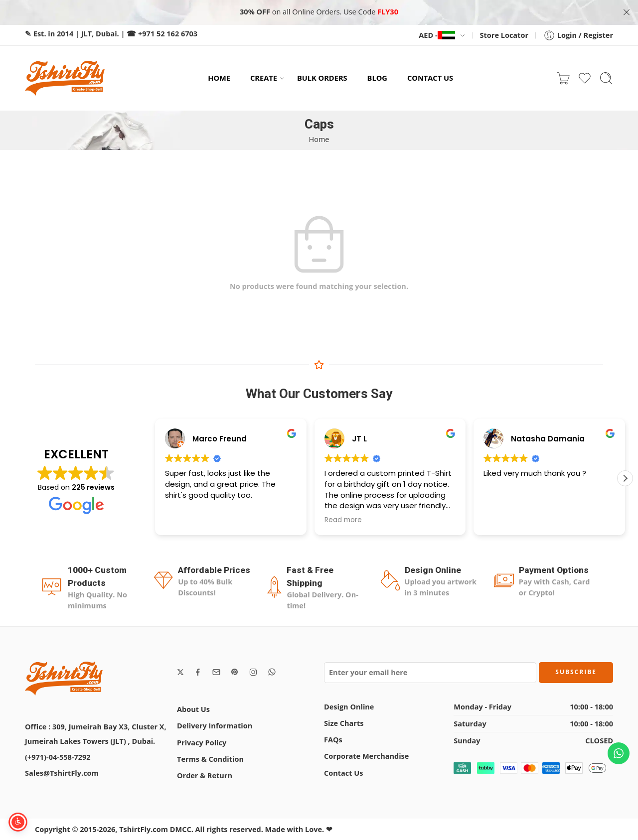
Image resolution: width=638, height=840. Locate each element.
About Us (193, 709)
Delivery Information (215, 726)
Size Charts (344, 723)
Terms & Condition (210, 759)
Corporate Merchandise (366, 756)
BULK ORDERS (322, 78)
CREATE (264, 78)
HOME (219, 78)
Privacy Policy (202, 743)
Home (319, 139)
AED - (437, 35)
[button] (625, 478)
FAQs (333, 740)
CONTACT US (430, 78)
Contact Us (343, 773)
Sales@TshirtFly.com (62, 773)
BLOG (377, 78)
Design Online (349, 707)
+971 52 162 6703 (168, 34)
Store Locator (504, 35)
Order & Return (205, 775)
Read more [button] (343, 520)
